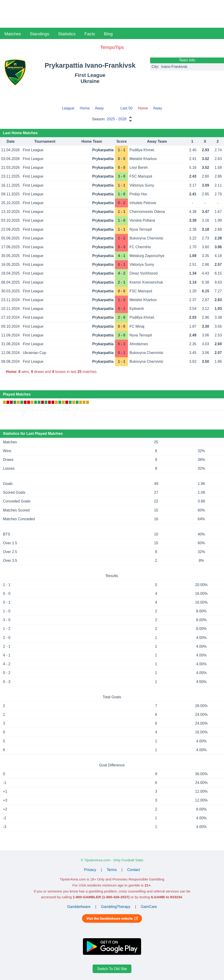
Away (99, 108)
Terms (112, 870)
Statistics (67, 34)
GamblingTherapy (116, 907)
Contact (134, 870)
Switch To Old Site (112, 969)
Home (85, 108)
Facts (90, 34)
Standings (40, 34)
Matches (13, 34)
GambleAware (79, 907)
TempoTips (112, 47)
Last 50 (126, 108)
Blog (108, 34)
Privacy (90, 870)
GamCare (149, 907)
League (68, 108)
